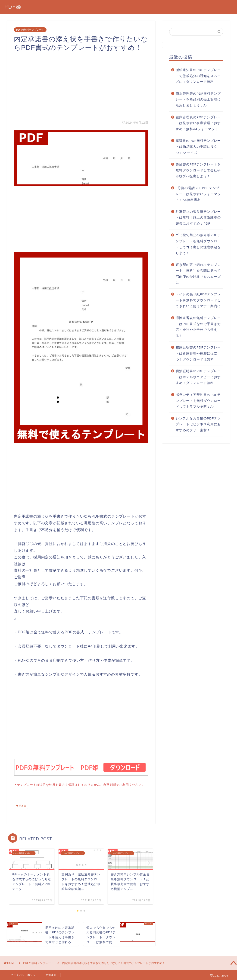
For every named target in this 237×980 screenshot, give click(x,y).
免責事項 (51, 974)
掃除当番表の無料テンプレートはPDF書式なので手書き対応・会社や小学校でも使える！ (198, 327)
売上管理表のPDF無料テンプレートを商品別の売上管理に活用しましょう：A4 (198, 100)
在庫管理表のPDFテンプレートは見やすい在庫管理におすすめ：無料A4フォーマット (198, 123)
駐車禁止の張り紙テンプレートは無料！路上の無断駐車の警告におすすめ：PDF (198, 218)
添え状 (22, 805)
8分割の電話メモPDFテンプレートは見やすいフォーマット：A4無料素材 (198, 194)
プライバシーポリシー (25, 974)
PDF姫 (13, 7)
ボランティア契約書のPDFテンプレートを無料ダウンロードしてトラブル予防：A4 (198, 401)
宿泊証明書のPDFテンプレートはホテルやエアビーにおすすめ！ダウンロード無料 (198, 377)
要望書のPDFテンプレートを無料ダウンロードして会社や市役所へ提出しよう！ (198, 170)
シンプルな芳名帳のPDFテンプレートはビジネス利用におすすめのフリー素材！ (198, 424)
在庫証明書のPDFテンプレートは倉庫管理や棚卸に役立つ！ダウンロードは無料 (198, 353)
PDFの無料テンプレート (30, 30)
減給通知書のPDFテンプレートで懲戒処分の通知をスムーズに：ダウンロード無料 (198, 76)
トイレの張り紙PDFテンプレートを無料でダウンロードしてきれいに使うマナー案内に (198, 300)
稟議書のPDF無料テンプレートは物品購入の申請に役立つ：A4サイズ (198, 147)
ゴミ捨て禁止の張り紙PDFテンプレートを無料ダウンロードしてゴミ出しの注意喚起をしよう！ (198, 244)
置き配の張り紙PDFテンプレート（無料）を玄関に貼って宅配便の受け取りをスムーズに (198, 274)
